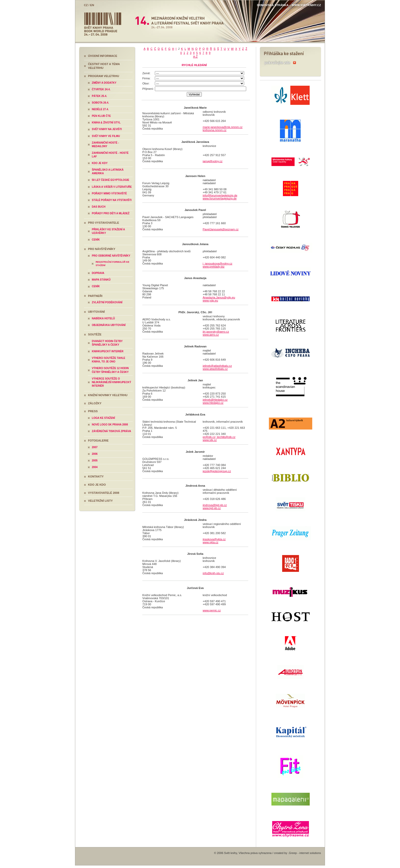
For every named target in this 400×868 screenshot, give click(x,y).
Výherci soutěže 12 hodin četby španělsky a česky (110, 370)
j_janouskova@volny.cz (217, 263)
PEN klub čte (101, 116)
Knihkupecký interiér (108, 351)
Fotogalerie (98, 441)
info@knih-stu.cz (213, 573)
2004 (95, 467)
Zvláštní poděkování (107, 302)
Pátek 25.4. (99, 96)
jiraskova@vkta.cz (214, 539)
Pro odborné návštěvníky (111, 256)
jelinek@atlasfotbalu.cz (217, 366)
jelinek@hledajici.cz (215, 400)
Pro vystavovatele (104, 223)
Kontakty (96, 476)
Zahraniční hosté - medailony (105, 144)
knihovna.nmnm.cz (214, 130)
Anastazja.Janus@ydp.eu (219, 297)
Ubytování (96, 312)
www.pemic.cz (212, 610)
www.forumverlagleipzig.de (220, 198)
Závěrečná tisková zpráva (111, 431)
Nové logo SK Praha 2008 (110, 425)
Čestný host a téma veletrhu (104, 66)
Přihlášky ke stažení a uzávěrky (108, 231)
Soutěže (95, 334)
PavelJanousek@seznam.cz (221, 229)
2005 (95, 461)
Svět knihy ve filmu (106, 136)
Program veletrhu (104, 76)
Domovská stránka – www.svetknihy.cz (289, 5)
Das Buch (99, 207)
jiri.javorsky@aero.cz (216, 332)
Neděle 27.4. (100, 109)
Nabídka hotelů (103, 318)
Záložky (95, 403)
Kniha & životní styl (106, 123)
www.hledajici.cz (213, 403)
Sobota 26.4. (100, 103)
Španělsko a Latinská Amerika (108, 172)
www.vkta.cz (210, 542)
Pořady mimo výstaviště (109, 193)
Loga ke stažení (103, 418)
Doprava (98, 273)
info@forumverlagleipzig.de (220, 195)
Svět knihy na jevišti (107, 129)
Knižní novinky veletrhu (108, 395)
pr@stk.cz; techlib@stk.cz (219, 437)
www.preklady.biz (214, 267)
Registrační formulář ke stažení (112, 264)
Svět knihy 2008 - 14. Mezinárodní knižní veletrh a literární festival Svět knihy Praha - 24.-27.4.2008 (200, 21)
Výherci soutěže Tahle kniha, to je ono (109, 360)
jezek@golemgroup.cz (217, 471)
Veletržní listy (100, 501)
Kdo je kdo (97, 485)
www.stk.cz (210, 440)
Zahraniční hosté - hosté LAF (110, 155)
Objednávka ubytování (109, 325)
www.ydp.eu (210, 300)
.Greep (292, 853)
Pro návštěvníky (102, 249)
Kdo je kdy (100, 163)
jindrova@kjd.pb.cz (215, 505)
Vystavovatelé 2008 (104, 493)
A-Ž (195, 57)
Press (93, 411)
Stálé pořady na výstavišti (112, 200)
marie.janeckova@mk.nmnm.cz (222, 127)
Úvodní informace (103, 56)
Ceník (96, 240)
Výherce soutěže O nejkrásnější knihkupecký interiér (111, 382)
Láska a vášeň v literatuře (112, 187)
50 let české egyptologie (111, 180)
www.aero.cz (211, 335)
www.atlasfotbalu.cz (215, 369)
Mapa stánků (101, 280)
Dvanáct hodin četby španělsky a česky (107, 343)
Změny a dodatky (104, 83)
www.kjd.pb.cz (212, 508)
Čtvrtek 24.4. (101, 89)
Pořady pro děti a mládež (111, 213)
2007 (95, 447)
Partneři (95, 296)
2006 (95, 454)
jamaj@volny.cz (212, 161)
